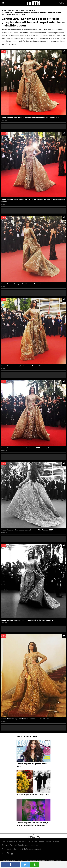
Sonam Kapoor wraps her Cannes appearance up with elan (25, 719)
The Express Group (10, 842)
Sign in (63, 3)
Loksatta (56, 842)
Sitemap (35, 845)
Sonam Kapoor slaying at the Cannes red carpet (21, 284)
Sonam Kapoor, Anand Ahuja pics (33, 795)
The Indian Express (26, 842)
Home (4, 11)
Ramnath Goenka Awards (20, 845)
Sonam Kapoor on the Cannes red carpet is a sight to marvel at (27, 620)
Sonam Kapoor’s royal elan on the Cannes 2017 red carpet (25, 448)
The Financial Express (43, 842)
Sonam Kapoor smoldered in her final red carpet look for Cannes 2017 (30, 118)
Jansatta (6, 845)
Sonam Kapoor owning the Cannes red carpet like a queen (25, 366)
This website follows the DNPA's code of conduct (22, 849)
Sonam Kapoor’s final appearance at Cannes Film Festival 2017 (27, 530)
